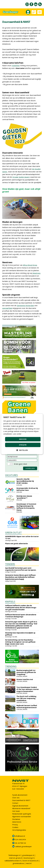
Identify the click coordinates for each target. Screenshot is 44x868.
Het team (16, 811)
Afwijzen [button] (23, 445)
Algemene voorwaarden (22, 816)
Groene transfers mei (25, 679)
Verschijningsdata (19, 830)
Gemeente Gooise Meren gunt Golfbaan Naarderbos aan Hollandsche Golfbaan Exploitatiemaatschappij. (20, 577)
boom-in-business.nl (30, 861)
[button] (22, 450)
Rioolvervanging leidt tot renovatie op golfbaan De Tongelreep (26, 672)
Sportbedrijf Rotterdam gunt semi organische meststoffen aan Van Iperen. (21, 569)
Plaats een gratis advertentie (16, 543)
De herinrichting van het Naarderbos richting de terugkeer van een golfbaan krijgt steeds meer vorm (20, 642)
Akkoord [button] (23, 439)
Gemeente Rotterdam (25, 305)
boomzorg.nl (29, 858)
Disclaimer (16, 819)
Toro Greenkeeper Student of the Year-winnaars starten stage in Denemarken (28, 689)
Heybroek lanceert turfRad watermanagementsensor (27, 706)
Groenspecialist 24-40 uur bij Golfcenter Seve (27, 489)
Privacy (15, 825)
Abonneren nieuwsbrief (21, 808)
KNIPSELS (10, 602)
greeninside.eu (18, 863)
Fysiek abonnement (20, 795)
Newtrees (37, 273)
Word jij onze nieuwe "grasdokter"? (24, 497)
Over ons (16, 798)
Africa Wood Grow (30, 265)
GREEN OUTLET (13, 532)
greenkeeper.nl (28, 855)
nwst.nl (29, 863)
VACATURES (11, 475)
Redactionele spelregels (22, 814)
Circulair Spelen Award (21, 177)
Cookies (15, 827)
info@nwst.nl (20, 836)
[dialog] (22, 434)
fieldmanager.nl (14, 855)
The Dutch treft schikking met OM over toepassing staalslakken (26, 698)
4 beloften (16, 65)
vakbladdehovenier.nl (13, 861)
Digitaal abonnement (20, 806)
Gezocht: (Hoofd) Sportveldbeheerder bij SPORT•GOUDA (25, 481)
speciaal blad (7, 308)
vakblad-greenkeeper (23, 846)
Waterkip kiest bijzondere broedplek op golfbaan (20, 634)
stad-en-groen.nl (15, 858)
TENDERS (10, 564)
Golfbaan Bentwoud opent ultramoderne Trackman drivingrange (21, 616)
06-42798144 (20, 843)
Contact (15, 803)
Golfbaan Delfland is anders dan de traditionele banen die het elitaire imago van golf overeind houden (21, 608)
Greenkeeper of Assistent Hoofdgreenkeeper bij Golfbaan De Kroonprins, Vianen (26, 507)
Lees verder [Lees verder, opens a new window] (17, 434)
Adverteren (17, 822)
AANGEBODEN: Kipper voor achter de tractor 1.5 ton (22, 537)
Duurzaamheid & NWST (21, 800)
